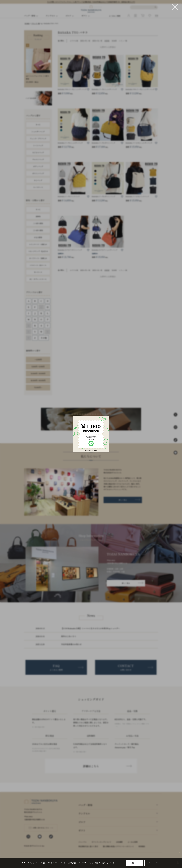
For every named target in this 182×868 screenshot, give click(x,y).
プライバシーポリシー (153, 863)
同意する (134, 863)
